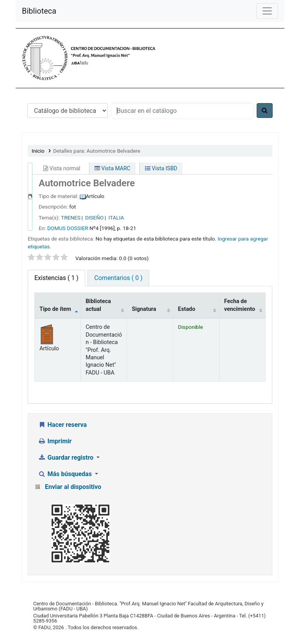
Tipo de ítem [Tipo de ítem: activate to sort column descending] (55, 309)
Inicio (38, 151)
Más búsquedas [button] (66, 474)
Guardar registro (66, 458)
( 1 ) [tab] (56, 278)
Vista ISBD (161, 168)
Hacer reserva (62, 425)
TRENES (71, 218)
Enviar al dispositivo (73, 487)
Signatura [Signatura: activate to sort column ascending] (144, 309)
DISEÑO (94, 218)
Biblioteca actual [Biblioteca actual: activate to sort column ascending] (98, 305)
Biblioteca (39, 11)
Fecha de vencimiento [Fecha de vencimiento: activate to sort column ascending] (240, 305)
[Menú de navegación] (267, 11)
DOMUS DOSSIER (68, 228)
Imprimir (55, 441)
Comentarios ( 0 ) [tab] (118, 278)
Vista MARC (112, 168)
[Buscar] (265, 111)
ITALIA (116, 218)
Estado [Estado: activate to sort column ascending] (187, 309)
